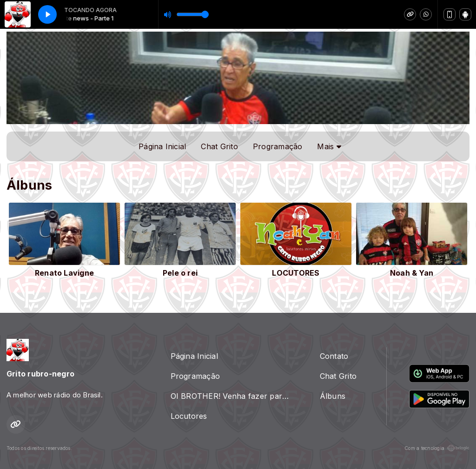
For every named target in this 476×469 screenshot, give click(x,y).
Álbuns (333, 396)
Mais (329, 146)
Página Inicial (162, 146)
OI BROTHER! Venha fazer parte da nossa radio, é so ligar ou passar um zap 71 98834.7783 (234, 396)
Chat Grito (219, 146)
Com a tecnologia (437, 448)
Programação (278, 146)
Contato (334, 356)
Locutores (189, 416)
